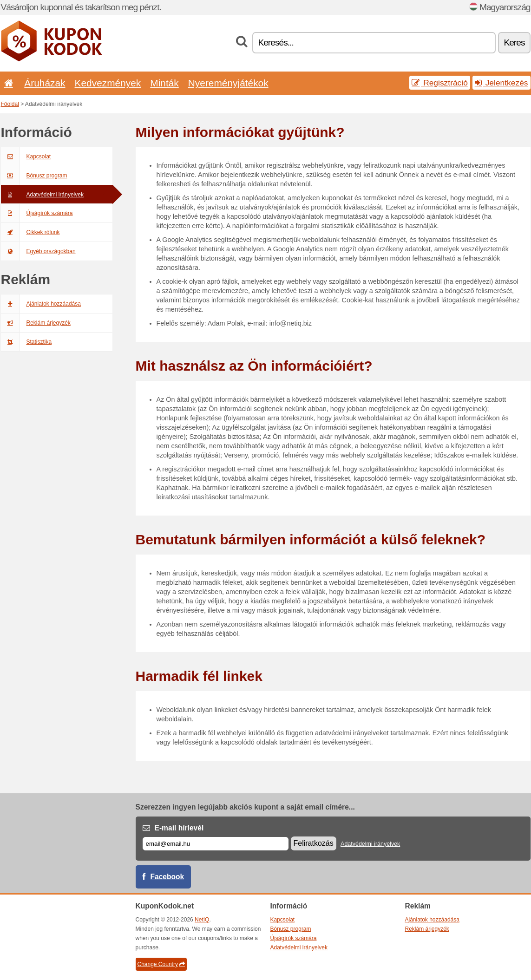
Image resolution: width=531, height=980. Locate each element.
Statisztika (26, 342)
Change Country (161, 964)
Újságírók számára (37, 213)
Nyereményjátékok (228, 83)
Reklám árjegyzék (36, 323)
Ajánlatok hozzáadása (41, 304)
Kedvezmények (108, 83)
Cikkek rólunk (30, 232)
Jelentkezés (501, 83)
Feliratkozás (314, 843)
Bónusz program (34, 176)
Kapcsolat (26, 157)
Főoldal (10, 104)
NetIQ (202, 920)
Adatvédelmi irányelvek (42, 195)
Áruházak (45, 83)
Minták (164, 83)
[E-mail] (216, 844)
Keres (514, 42)
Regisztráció (440, 83)
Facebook (167, 877)
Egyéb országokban (38, 251)
